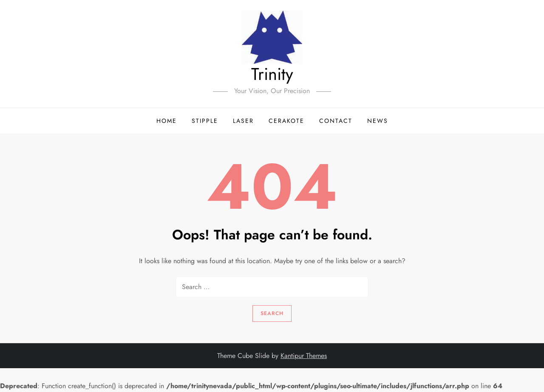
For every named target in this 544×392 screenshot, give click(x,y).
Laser (243, 121)
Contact (336, 121)
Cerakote (286, 121)
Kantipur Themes (304, 356)
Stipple (205, 121)
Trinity (272, 74)
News (378, 121)
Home (167, 121)
